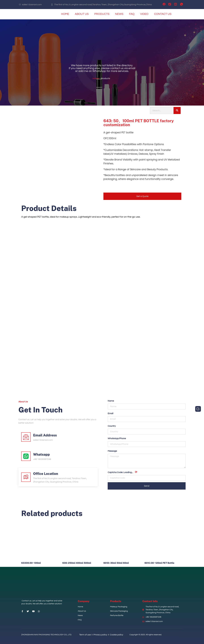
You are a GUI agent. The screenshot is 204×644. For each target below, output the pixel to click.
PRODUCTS (102, 14)
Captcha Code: (122, 472)
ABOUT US (82, 14)
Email (110, 413)
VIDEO (144, 14)
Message (112, 451)
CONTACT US (163, 14)
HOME (65, 14)
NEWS (119, 14)
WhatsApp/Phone (117, 438)
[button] (142, 196)
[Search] (177, 110)
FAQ (132, 14)
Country (112, 426)
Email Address (45, 435)
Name (111, 401)
